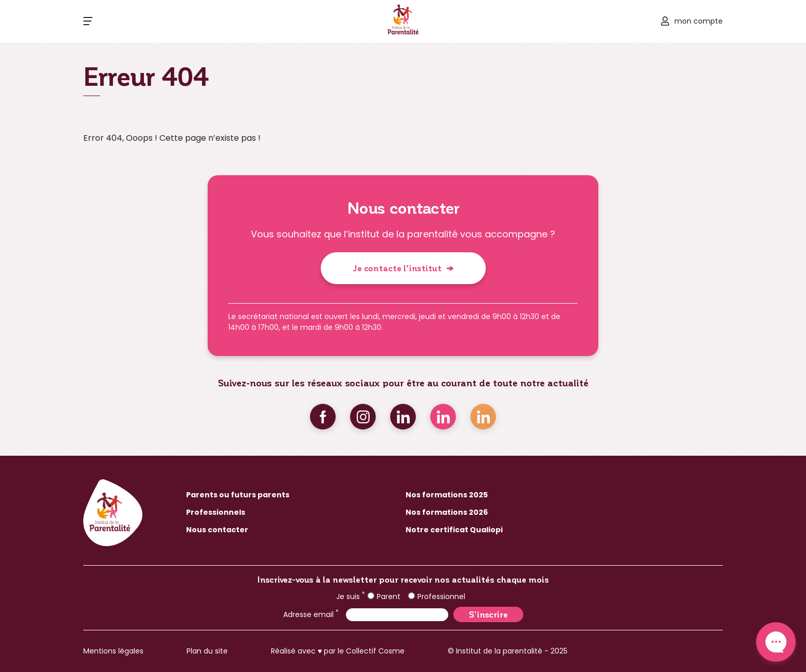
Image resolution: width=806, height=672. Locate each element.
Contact (776, 642)
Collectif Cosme (375, 651)
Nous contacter (217, 530)
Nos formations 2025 (447, 495)
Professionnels (216, 512)
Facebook (323, 417)
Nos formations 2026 (447, 512)
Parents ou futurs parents (238, 495)
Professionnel (437, 596)
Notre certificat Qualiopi (454, 530)
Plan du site (207, 651)
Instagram (363, 417)
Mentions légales (113, 651)
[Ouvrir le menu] (88, 21)
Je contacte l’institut (397, 268)
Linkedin (403, 417)
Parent (384, 596)
